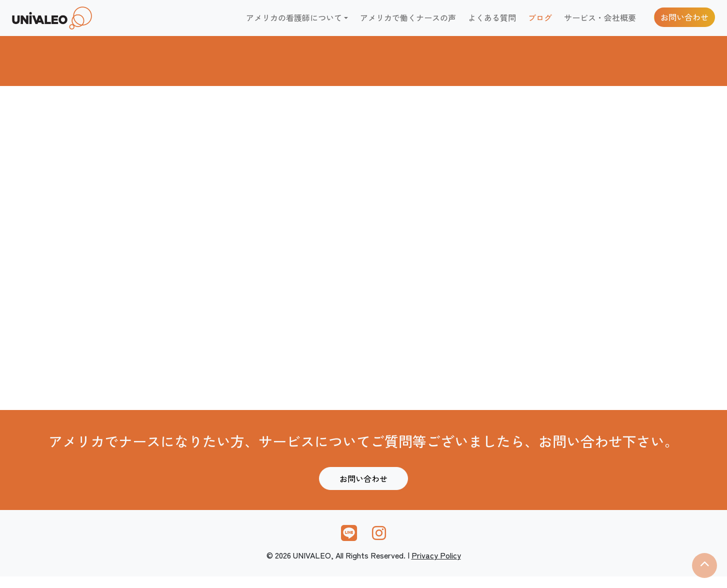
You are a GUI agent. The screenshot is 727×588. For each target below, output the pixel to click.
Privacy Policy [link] (436, 566)
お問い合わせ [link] (363, 490)
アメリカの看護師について (294, 23)
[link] (72, 23)
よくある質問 (492, 23)
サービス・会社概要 (600, 23)
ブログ (540, 23)
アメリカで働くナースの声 (408, 23)
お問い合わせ (684, 23)
